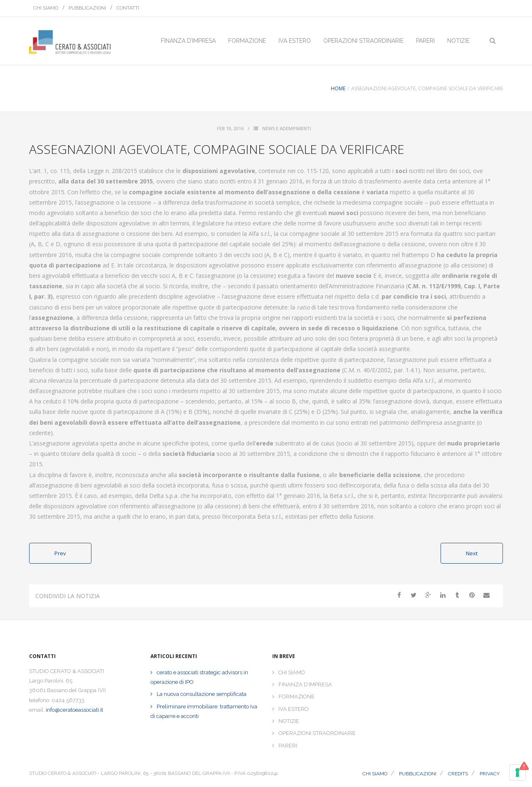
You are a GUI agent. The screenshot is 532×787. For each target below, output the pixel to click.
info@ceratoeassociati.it (74, 710)
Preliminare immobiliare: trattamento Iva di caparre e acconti (204, 711)
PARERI (288, 746)
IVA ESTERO (294, 709)
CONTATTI (128, 8)
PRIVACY (490, 774)
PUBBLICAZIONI (87, 8)
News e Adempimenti (287, 128)
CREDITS (458, 774)
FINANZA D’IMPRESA (305, 684)
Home (338, 88)
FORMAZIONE (297, 697)
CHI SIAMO (46, 8)
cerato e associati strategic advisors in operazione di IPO (199, 677)
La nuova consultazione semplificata (202, 694)
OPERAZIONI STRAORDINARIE (317, 733)
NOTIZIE (289, 721)
